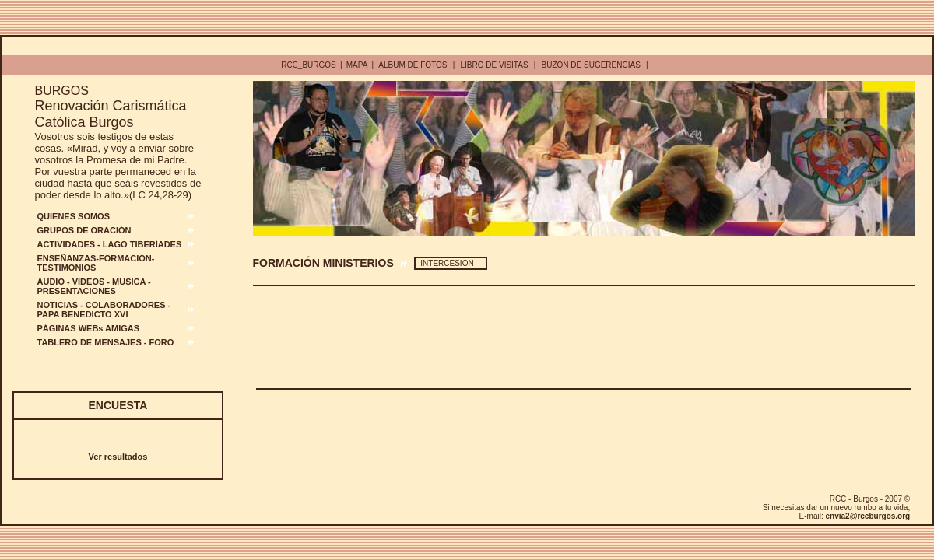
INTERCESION (448, 263)
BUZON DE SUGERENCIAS (591, 65)
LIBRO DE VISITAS (495, 65)
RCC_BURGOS (309, 65)
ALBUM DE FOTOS (413, 65)
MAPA (357, 65)
